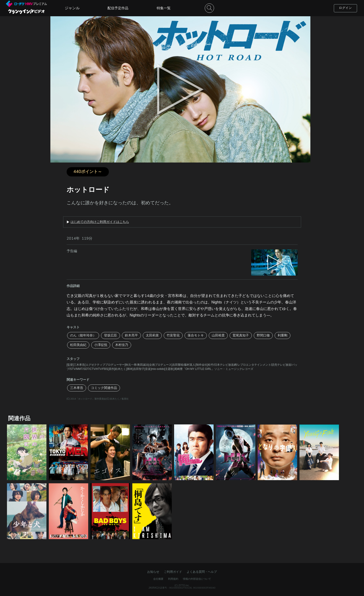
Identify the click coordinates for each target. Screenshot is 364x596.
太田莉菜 (152, 335)
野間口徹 (263, 335)
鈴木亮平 (131, 335)
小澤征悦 (101, 345)
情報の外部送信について (197, 579)
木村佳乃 (122, 345)
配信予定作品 (118, 8)
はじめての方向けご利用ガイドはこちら (100, 222)
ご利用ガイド (173, 572)
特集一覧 (164, 8)
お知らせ (153, 572)
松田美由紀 (78, 345)
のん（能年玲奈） (83, 335)
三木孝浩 (77, 388)
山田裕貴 (218, 335)
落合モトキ (196, 335)
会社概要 (158, 579)
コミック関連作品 (104, 388)
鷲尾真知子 (241, 335)
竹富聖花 (173, 335)
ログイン (345, 8)
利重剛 (283, 335)
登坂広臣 (110, 335)
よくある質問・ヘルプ (202, 572)
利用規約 (173, 579)
